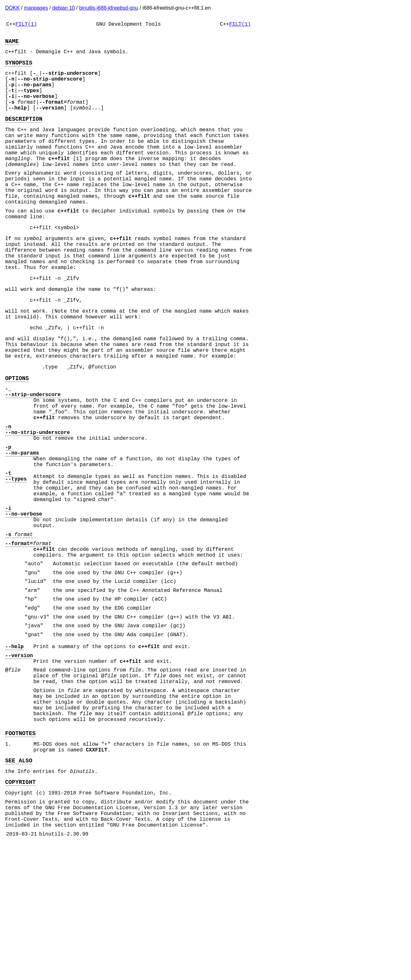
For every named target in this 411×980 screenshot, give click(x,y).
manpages (36, 8)
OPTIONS (17, 438)
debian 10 (64, 8)
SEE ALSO (19, 886)
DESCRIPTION (24, 135)
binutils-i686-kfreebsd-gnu (109, 8)
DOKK (12, 8)
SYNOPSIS (19, 69)
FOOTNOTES (20, 855)
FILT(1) (26, 25)
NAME (12, 45)
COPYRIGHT (20, 910)
